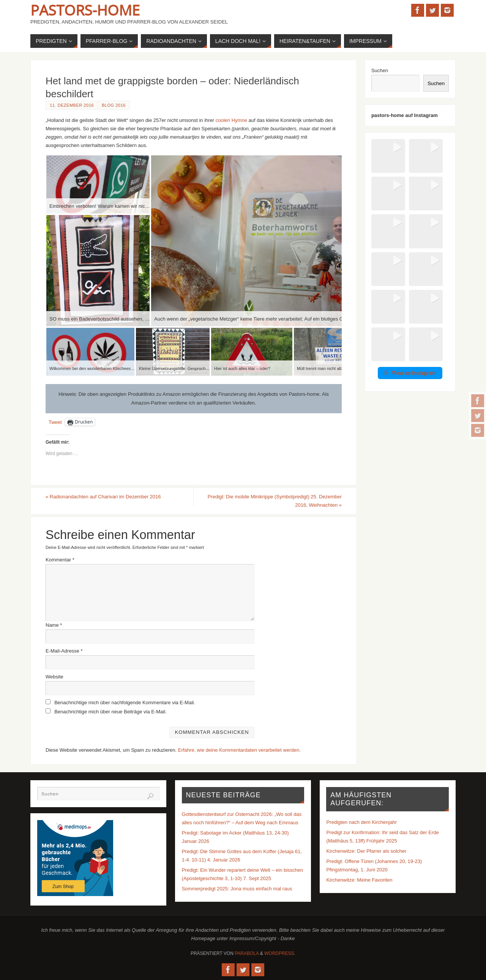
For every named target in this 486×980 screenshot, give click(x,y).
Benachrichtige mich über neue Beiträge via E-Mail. (110, 712)
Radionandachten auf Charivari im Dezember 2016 (103, 497)
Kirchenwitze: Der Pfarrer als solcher (366, 851)
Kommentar (60, 560)
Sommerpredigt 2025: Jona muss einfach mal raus (237, 889)
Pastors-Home (85, 10)
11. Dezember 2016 (72, 105)
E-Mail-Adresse (64, 651)
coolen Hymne (231, 120)
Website (54, 677)
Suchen (380, 70)
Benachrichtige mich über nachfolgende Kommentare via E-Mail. (125, 703)
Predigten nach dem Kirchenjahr (361, 822)
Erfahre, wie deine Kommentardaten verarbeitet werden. (239, 750)
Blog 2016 (114, 105)
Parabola (247, 953)
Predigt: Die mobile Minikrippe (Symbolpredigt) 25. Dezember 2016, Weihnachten (275, 501)
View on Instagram (410, 259)
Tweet (55, 422)
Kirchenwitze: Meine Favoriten (359, 880)
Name (54, 625)
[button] (383, 151)
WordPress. (280, 953)
